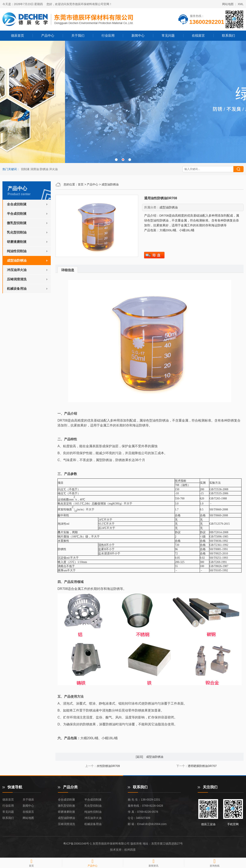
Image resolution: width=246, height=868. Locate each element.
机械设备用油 (17, 289)
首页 (81, 184)
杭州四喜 (130, 850)
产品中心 (48, 36)
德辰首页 (18, 36)
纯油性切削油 (17, 251)
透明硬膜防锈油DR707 (202, 766)
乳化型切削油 (17, 232)
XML (241, 4)
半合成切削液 (17, 214)
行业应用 (108, 36)
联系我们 (228, 36)
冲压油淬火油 (17, 270)
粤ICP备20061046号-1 (77, 844)
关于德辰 (28, 800)
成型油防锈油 (110, 184)
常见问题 (168, 36)
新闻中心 (138, 36)
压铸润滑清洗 (17, 279)
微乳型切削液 (17, 223)
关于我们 (78, 36)
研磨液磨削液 (17, 242)
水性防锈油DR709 (108, 766)
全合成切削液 (17, 204)
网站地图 (228, 4)
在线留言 (198, 36)
